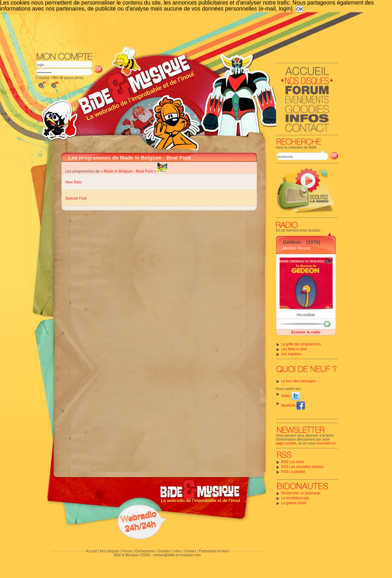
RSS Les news (293, 462)
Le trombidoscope (295, 498)
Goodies (164, 551)
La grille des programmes (301, 344)
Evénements (145, 551)
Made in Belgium (118, 171)
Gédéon (292, 242)
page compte (286, 443)
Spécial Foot (76, 198)
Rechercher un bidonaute (301, 493)
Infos (177, 551)
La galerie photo (294, 503)
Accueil (91, 551)
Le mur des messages (299, 381)
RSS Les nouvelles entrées (303, 467)
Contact (190, 551)
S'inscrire (43, 78)
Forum (127, 551)
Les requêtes (292, 354)
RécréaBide (306, 315)
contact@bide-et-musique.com (177, 555)
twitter (291, 396)
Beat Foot (144, 171)
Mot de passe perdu (68, 78)
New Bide (74, 182)
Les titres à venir (294, 349)
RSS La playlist (293, 472)
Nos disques (109, 551)
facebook (293, 405)
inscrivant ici (326, 443)
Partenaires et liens (214, 551)
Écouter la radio (306, 332)
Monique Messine (297, 248)
